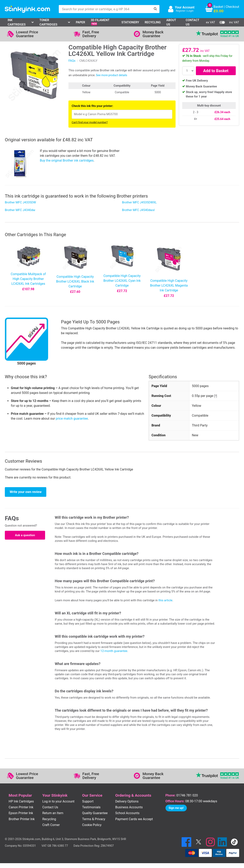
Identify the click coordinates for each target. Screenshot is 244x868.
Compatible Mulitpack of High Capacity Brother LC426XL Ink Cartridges (28, 279)
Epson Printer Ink (21, 813)
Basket (218, 7)
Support (88, 801)
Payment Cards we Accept (134, 819)
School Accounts (127, 813)
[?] (216, 396)
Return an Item (53, 813)
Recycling (153, 22)
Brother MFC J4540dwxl (138, 210)
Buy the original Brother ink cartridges (67, 160)
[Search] (155, 9)
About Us (171, 22)
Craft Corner (51, 825)
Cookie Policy (92, 825)
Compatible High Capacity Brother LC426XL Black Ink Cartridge (75, 281)
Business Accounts (129, 807)
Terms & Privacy (94, 819)
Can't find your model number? (90, 122)
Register (180, 11)
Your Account (185, 7)
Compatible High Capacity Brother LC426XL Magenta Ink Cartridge (169, 285)
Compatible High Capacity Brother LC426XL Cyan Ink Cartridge (122, 281)
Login (190, 11)
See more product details (111, 75)
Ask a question (25, 535)
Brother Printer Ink (22, 819)
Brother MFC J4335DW (20, 202)
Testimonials (91, 807)
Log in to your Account (58, 801)
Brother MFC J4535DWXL (139, 202)
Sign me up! (176, 808)
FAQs (72, 61)
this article (165, 600)
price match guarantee (72, 419)
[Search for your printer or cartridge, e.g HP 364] (105, 9)
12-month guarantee (114, 651)
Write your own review (26, 492)
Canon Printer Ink (21, 807)
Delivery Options (127, 801)
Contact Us (193, 22)
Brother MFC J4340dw (20, 210)
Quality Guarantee (95, 813)
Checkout (232, 7)
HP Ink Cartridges (21, 801)
